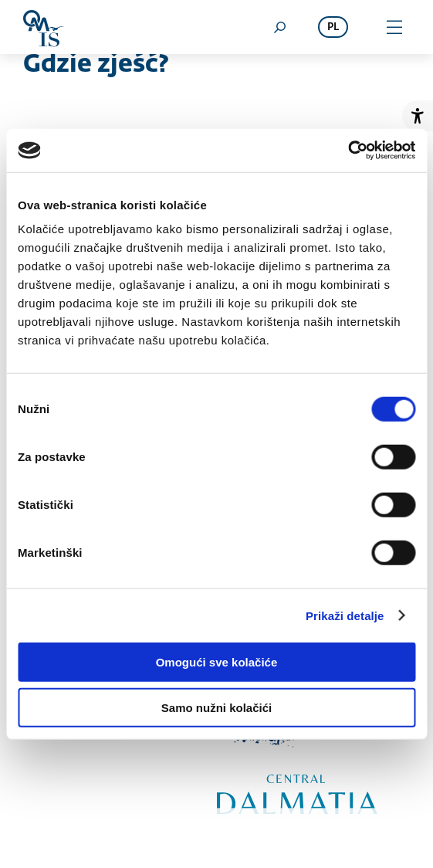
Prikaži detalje (345, 615)
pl (333, 27)
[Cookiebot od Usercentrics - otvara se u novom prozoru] (348, 151)
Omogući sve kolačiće (217, 662)
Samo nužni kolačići (216, 707)
